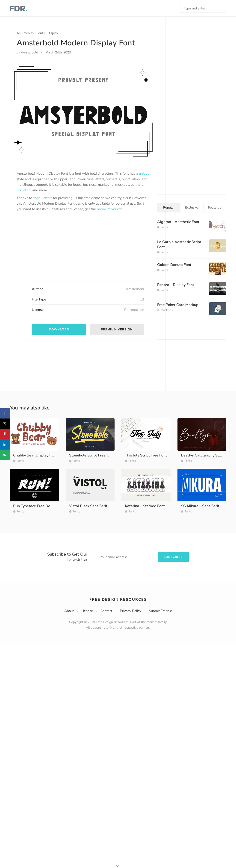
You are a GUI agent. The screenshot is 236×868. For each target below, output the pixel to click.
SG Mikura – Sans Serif (200, 506)
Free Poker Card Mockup (178, 305)
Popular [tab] (169, 207)
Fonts (41, 33)
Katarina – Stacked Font (145, 506)
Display (53, 33)
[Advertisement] (51, 250)
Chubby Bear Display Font (35, 455)
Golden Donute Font (174, 265)
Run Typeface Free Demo (34, 506)
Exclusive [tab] (192, 207)
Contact (106, 611)
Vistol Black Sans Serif (88, 506)
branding (24, 190)
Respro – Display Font (176, 285)
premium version (110, 209)
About (69, 611)
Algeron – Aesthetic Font (178, 222)
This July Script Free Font (146, 455)
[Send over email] (5, 455)
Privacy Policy (131, 611)
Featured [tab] (215, 207)
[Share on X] (5, 424)
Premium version (117, 330)
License (87, 611)
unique (144, 174)
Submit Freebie (160, 611)
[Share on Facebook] (5, 413)
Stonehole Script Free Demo (93, 455)
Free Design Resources (118, 600)
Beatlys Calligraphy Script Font (207, 455)
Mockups (167, 310)
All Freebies (25, 33)
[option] (83, 111)
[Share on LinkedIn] (5, 444)
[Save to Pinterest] (5, 434)
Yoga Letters (43, 198)
